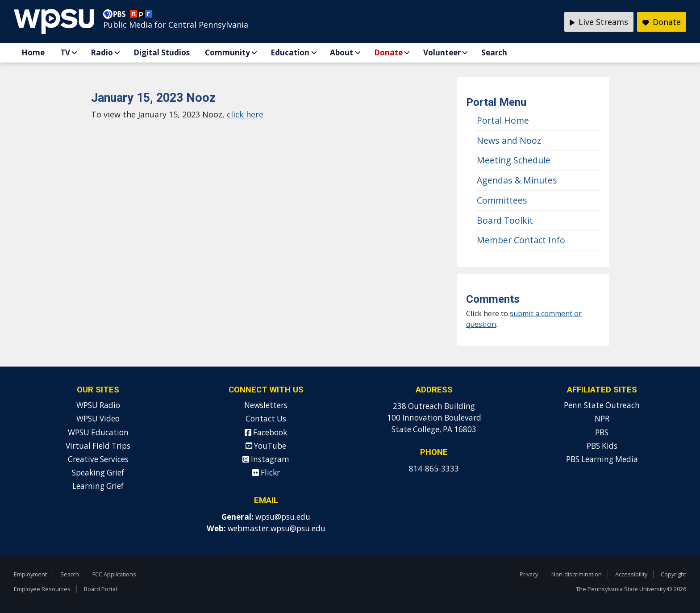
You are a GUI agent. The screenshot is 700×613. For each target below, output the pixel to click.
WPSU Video (98, 419)
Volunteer (442, 52)
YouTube (266, 446)
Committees (502, 200)
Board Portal (100, 589)
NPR (602, 419)
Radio (102, 52)
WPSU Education (98, 432)
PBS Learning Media (602, 459)
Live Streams (599, 22)
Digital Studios (162, 52)
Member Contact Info (521, 240)
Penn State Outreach (602, 405)
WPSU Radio (98, 405)
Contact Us (266, 419)
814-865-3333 (434, 469)
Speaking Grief (98, 473)
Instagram (266, 459)
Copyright (673, 574)
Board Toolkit (505, 220)
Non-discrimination (577, 574)
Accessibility (631, 574)
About (342, 52)
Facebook (266, 432)
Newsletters (266, 405)
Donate (388, 52)
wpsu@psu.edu (283, 517)
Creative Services (98, 459)
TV (65, 52)
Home (33, 52)
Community (227, 52)
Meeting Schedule (514, 160)
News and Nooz (509, 140)
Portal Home (503, 120)
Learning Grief (98, 486)
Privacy (529, 574)
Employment (30, 574)
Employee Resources (42, 589)
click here (245, 114)
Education (290, 52)
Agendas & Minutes (517, 180)
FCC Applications (114, 574)
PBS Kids (602, 446)
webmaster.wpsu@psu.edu (277, 528)
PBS (602, 432)
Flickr (266, 473)
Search (494, 52)
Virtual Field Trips (98, 446)
